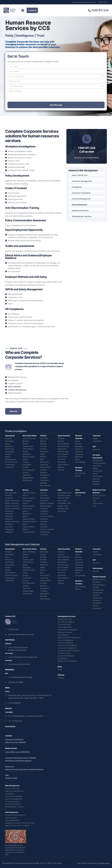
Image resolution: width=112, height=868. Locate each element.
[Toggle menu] (23, 10)
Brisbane (9, 438)
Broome (78, 444)
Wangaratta (44, 480)
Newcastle (27, 454)
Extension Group (104, 863)
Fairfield (96, 595)
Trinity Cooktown (99, 463)
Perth (77, 459)
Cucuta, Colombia (47, 516)
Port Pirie (61, 459)
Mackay (8, 457)
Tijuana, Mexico (29, 532)
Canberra (96, 449)
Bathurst (26, 441)
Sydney (26, 472)
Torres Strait (98, 471)
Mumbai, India (63, 508)
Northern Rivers (29, 457)
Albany (78, 441)
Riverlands (62, 462)
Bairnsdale (44, 438)
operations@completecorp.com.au (84, 2)
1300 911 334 (102, 2)
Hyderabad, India (64, 503)
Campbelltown (98, 590)
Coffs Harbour (28, 449)
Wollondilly (97, 608)
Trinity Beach (98, 461)
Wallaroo (61, 467)
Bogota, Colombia (47, 503)
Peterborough (63, 452)
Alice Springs (80, 473)
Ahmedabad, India (65, 493)
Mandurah (79, 457)
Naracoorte (62, 449)
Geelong (43, 446)
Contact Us (32, 10)
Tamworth (27, 475)
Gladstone (9, 446)
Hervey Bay (10, 452)
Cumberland (97, 593)
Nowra (25, 459)
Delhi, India (62, 501)
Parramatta (27, 465)
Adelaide (61, 438)
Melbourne (44, 452)
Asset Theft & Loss (80, 175)
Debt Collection (14, 387)
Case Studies (98, 503)
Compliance (77, 187)
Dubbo (25, 452)
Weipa (95, 468)
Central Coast (28, 446)
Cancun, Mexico (29, 498)
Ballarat (43, 441)
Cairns (8, 444)
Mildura (43, 457)
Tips (94, 506)
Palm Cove (97, 466)
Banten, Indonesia (12, 501)
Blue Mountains (99, 585)
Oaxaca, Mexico (29, 519)
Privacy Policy (57, 863)
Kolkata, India (63, 506)
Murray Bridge (63, 446)
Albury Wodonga (29, 438)
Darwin (78, 476)
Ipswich (8, 454)
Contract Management (81, 199)
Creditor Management (17, 390)
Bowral (25, 444)
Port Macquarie (29, 470)
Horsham (44, 449)
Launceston (97, 441)
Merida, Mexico (29, 506)
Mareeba (96, 481)
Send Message (56, 105)
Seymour (44, 472)
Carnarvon (79, 449)
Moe (42, 459)
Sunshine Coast (11, 462)
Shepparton (45, 475)
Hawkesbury (97, 598)
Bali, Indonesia (11, 493)
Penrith (25, 467)
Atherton (96, 479)
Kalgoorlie (79, 454)
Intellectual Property (80, 210)
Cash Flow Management (82, 181)
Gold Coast (9, 449)
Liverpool (96, 600)
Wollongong (27, 480)
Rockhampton (10, 459)
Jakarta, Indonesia (12, 508)
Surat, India (62, 511)
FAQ (94, 501)
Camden (96, 587)
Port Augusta (63, 454)
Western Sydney (99, 580)
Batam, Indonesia (12, 503)
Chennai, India (63, 498)
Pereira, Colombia (47, 529)
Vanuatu (78, 495)
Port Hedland (80, 462)
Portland (43, 470)
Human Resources (80, 205)
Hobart (95, 438)
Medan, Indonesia (12, 522)
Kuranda (96, 484)
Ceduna (61, 441)
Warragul (44, 483)
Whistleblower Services (82, 216)
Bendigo (43, 444)
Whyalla (61, 470)
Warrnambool (45, 485)
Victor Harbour (63, 465)
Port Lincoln (62, 457)
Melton (43, 454)
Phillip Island (45, 467)
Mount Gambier (64, 444)
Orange (25, 462)
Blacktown (97, 582)
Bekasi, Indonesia (12, 506)
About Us (13, 411)
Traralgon (44, 478)
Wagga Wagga (28, 478)
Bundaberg (9, 441)
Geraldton (79, 452)
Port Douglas (98, 476)
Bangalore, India (64, 495)
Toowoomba (10, 465)
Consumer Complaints (81, 193)
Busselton (79, 446)
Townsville (9, 467)
